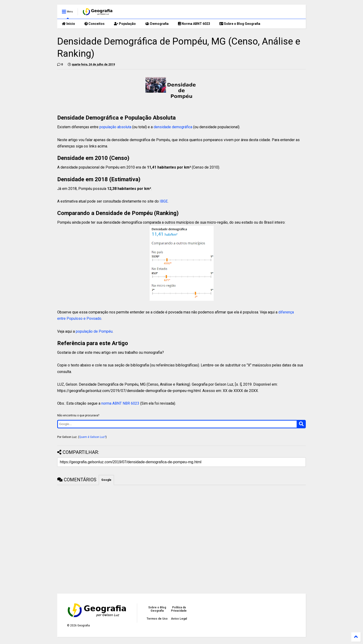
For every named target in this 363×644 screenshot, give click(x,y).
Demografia (157, 24)
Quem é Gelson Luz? (92, 437)
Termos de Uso (157, 619)
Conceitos (95, 24)
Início (68, 24)
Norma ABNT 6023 (194, 24)
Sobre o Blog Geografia (240, 24)
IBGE (164, 201)
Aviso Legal (179, 619)
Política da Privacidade (179, 609)
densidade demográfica (173, 127)
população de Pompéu (94, 331)
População (125, 24)
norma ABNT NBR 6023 (120, 403)
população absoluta (115, 127)
